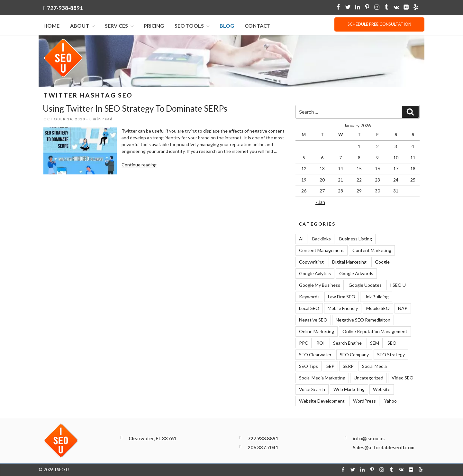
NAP (403, 308)
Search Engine (347, 343)
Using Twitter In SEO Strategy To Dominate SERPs (135, 109)
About (83, 26)
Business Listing (356, 239)
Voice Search (312, 390)
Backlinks (322, 239)
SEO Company (354, 355)
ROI (321, 343)
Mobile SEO (378, 308)
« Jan (320, 202)
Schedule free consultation (379, 24)
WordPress (364, 401)
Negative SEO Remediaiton (363, 320)
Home (51, 26)
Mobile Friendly (343, 308)
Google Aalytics (315, 274)
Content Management (322, 251)
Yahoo (390, 401)
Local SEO (309, 308)
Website (382, 390)
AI (301, 239)
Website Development (322, 401)
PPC (304, 343)
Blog (227, 26)
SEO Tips (309, 366)
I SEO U (398, 285)
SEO (392, 343)
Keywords (309, 297)
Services (120, 26)
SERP (348, 366)
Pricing (154, 26)
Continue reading (139, 165)
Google (382, 262)
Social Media (374, 366)
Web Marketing (349, 390)
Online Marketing (317, 332)
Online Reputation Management (375, 332)
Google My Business (320, 285)
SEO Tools (193, 26)
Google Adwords (356, 274)
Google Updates (365, 285)
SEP (330, 366)
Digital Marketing (349, 262)
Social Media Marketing (322, 378)
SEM (375, 343)
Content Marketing (372, 251)
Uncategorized (368, 378)
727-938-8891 (65, 8)
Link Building (376, 297)
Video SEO (403, 378)
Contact (258, 26)
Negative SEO (313, 320)
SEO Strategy (391, 355)
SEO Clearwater (315, 355)
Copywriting (311, 262)
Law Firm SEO (342, 297)
